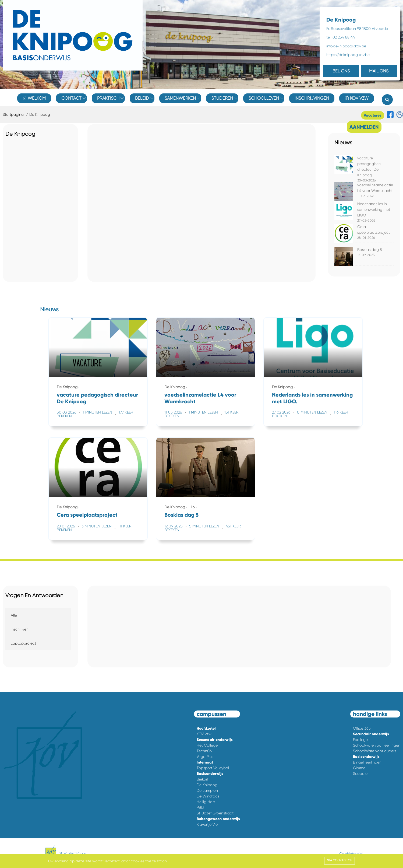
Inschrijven (20, 629)
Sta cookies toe (340, 860)
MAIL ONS (379, 71)
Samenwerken (180, 98)
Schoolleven (264, 98)
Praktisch (108, 98)
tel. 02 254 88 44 (341, 37)
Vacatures (373, 115)
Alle (14, 615)
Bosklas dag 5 (370, 250)
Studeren (222, 98)
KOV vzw (357, 98)
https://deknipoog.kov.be (348, 55)
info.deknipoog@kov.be (346, 46)
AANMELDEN (364, 127)
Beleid (142, 98)
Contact (71, 98)
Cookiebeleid (351, 854)
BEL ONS (341, 71)
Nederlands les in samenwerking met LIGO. (374, 209)
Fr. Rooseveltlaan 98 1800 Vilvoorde (357, 29)
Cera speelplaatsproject (87, 515)
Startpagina (13, 114)
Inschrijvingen (312, 98)
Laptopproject (23, 643)
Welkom (34, 98)
